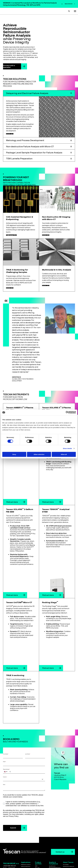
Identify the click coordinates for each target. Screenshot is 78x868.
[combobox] (24, 755)
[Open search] (69, 11)
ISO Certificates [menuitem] (53, 845)
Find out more (12, 498)
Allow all (64, 454)
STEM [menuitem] (36, 847)
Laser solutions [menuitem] (39, 849)
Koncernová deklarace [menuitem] (66, 849)
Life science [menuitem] (24, 846)
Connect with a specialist (9, 66)
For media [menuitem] (66, 840)
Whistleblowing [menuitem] (67, 846)
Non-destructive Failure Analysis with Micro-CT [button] (30, 148)
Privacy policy (46, 858)
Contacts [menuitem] (66, 844)
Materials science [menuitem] (26, 840)
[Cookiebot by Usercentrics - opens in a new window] (67, 413)
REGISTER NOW (69, 4)
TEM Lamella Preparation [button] (19, 160)
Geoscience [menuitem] (24, 848)
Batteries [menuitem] (23, 844)
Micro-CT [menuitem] (37, 846)
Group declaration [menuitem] (68, 851)
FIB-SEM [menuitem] (37, 844)
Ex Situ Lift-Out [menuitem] (39, 851)
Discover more (13, 134)
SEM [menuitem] (36, 842)
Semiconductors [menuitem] (26, 842)
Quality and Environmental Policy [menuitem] (55, 842)
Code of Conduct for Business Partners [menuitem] (55, 850)
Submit (13, 804)
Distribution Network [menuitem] (69, 842)
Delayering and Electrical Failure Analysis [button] (27, 93)
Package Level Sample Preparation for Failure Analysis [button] (34, 154)
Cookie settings (39, 860)
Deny (14, 454)
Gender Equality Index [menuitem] (55, 852)
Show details (67, 448)
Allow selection (39, 454)
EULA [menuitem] (50, 847)
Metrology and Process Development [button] (25, 142)
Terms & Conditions (33, 858)
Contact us (60, 828)
